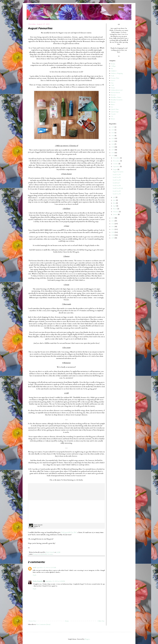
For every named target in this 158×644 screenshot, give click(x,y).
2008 (113, 235)
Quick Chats (115, 109)
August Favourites (118, 172)
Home (67, 621)
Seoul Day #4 (117, 186)
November (117, 161)
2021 (113, 138)
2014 (113, 218)
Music (113, 104)
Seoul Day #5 (117, 180)
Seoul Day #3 (117, 191)
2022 (113, 136)
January (116, 214)
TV (112, 116)
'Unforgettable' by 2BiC (69, 532)
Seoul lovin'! (116, 183)
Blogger (87, 639)
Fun (112, 83)
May (115, 203)
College (113, 66)
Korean (40, 554)
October (116, 164)
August (115, 169)
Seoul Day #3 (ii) (118, 188)
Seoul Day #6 (117, 177)
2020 (113, 141)
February (116, 212)
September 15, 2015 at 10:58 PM (55, 581)
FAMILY (114, 71)
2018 (113, 147)
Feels (113, 76)
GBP (113, 85)
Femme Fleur (115, 78)
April (115, 206)
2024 (113, 130)
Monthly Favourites (48, 554)
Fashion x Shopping (117, 73)
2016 (113, 153)
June (115, 200)
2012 (113, 224)
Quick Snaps (115, 112)
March (115, 209)
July (114, 197)
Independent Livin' (117, 90)
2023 (113, 133)
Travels (113, 114)
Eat (112, 69)
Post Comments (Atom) (43, 624)
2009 (113, 232)
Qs (112, 107)
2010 (113, 229)
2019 (113, 144)
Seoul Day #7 (117, 175)
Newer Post (32, 621)
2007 (113, 238)
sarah (34, 568)
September (117, 167)
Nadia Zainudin (38, 581)
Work (113, 119)
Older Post (101, 621)
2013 (113, 221)
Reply (35, 575)
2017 (113, 150)
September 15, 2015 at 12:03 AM (46, 568)
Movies (113, 102)
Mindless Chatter (116, 97)
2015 (113, 156)
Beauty (35, 554)
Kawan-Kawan (115, 92)
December (117, 158)
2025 (113, 127)
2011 (113, 227)
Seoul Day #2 (117, 194)
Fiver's (113, 81)
